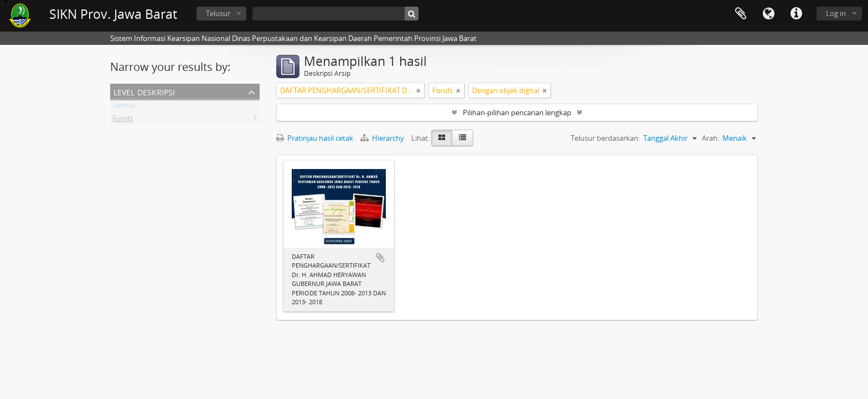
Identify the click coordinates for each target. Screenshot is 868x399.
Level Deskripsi (144, 91)
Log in (836, 13)
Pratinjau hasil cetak (315, 138)
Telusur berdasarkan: (605, 138)
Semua (124, 107)
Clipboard (741, 14)
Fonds (123, 120)
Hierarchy (383, 138)
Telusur (218, 13)
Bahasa (768, 14)
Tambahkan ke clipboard (380, 258)
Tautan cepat (796, 14)
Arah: (711, 138)
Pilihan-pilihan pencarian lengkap (517, 112)
